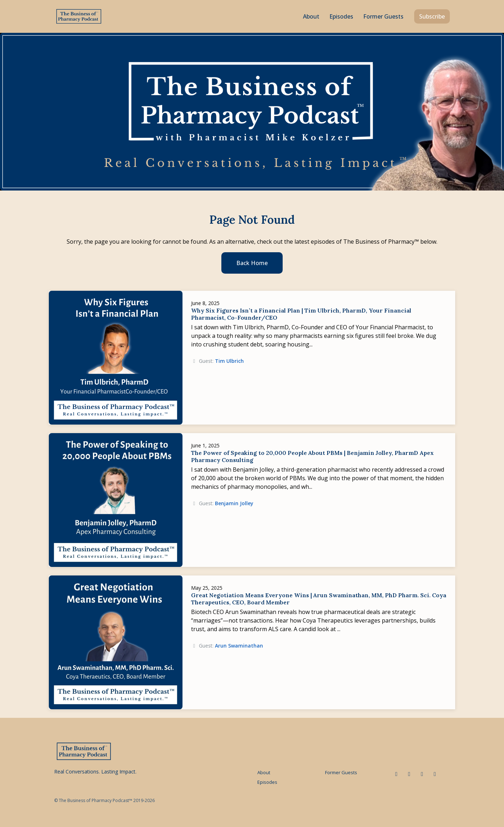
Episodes (341, 16)
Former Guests (383, 16)
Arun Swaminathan (239, 646)
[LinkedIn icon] (396, 774)
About (311, 16)
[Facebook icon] (422, 774)
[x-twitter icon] (409, 774)
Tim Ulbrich (229, 361)
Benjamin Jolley (234, 503)
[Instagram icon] (435, 774)
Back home (252, 263)
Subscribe (432, 16)
